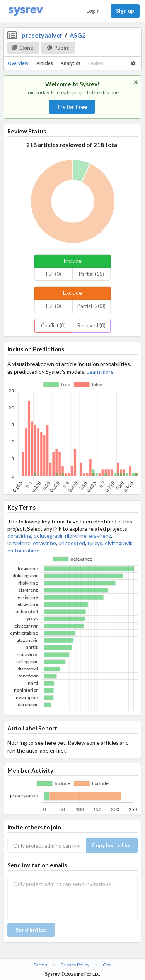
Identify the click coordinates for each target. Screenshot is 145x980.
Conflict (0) (53, 325)
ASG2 (78, 35)
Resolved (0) (91, 325)
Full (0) (54, 274)
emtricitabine (23, 550)
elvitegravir (118, 543)
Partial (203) (91, 306)
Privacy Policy (75, 965)
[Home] (26, 11)
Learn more (100, 372)
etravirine (44, 543)
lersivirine (19, 543)
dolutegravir (48, 536)
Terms (40, 965)
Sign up (125, 11)
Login (93, 11)
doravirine (19, 536)
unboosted (72, 543)
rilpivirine (76, 536)
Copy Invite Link (112, 845)
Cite (107, 965)
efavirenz (100, 536)
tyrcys (95, 543)
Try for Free (72, 107)
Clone (23, 48)
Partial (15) (91, 274)
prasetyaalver (42, 35)
